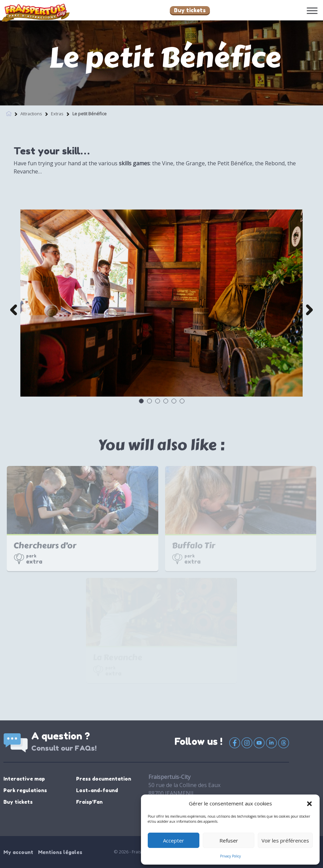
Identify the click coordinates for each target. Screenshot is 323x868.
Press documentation (104, 779)
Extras (57, 112)
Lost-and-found (97, 790)
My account (18, 852)
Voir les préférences (285, 840)
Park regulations (25, 790)
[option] (161, 303)
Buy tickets (190, 10)
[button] (309, 803)
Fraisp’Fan (89, 802)
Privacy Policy (230, 856)
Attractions (31, 112)
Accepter (174, 840)
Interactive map (24, 779)
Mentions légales (60, 852)
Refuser (229, 840)
